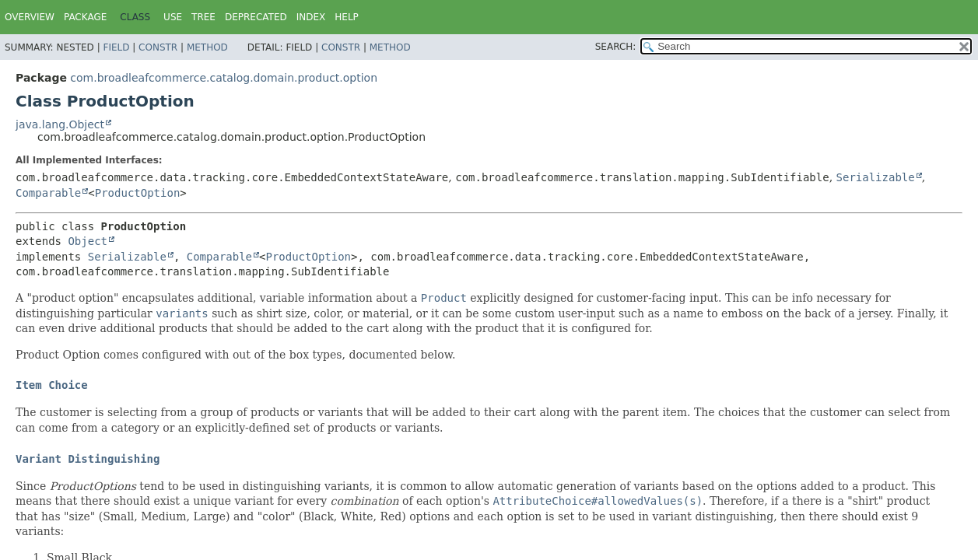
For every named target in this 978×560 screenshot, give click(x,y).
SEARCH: (616, 47)
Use (173, 17)
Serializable (876, 177)
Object (88, 241)
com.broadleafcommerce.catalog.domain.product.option (224, 78)
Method (207, 47)
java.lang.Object (60, 124)
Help (347, 17)
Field (116, 47)
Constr (158, 47)
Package (85, 17)
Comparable (48, 193)
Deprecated (256, 17)
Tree (203, 17)
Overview (30, 17)
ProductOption (138, 193)
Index (311, 17)
